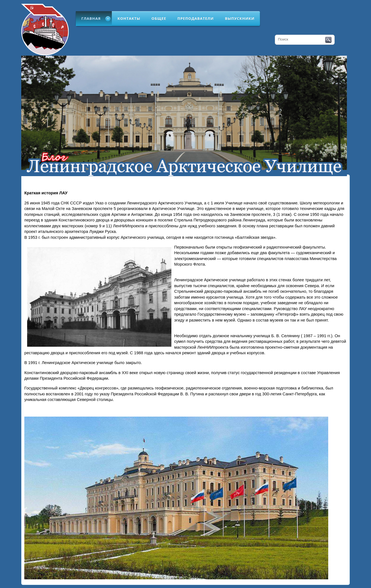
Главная (91, 18)
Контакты (129, 18)
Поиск (328, 40)
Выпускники (240, 18)
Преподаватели (196, 18)
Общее (159, 18)
